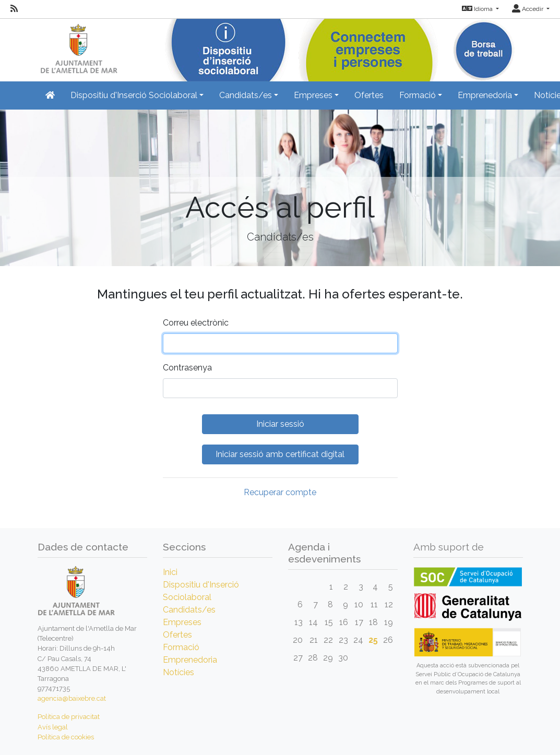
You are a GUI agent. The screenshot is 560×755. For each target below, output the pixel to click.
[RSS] (14, 9)
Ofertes (369, 95)
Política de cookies (66, 737)
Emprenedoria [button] (485, 95)
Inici (170, 572)
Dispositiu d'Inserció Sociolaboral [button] (134, 95)
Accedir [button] (528, 9)
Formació (181, 647)
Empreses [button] (313, 95)
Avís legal (53, 727)
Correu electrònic (196, 323)
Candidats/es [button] (246, 95)
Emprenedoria (190, 660)
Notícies (178, 672)
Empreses (182, 622)
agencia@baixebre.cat (72, 698)
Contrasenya (187, 368)
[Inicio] (78, 47)
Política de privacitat (69, 717)
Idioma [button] (478, 9)
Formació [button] (418, 95)
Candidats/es (189, 610)
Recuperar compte (280, 492)
